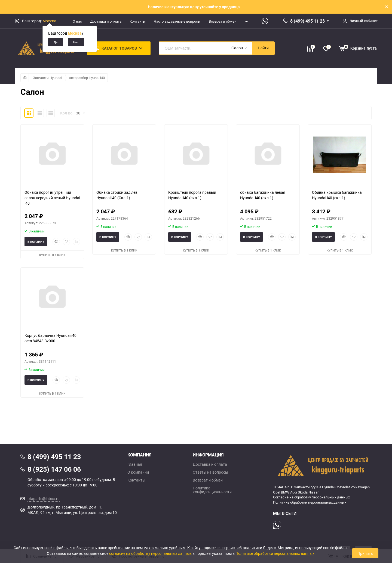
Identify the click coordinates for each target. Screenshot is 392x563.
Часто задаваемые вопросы (177, 21)
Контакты (138, 21)
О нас (77, 21)
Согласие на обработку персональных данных (311, 497)
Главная (135, 464)
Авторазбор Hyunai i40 (87, 78)
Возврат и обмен (223, 21)
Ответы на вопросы (210, 472)
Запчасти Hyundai (48, 78)
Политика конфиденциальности (212, 490)
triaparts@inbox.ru (44, 499)
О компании (138, 472)
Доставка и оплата (106, 21)
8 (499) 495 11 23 (307, 21)
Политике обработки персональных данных (310, 502)
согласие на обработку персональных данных (150, 553)
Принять (365, 553)
